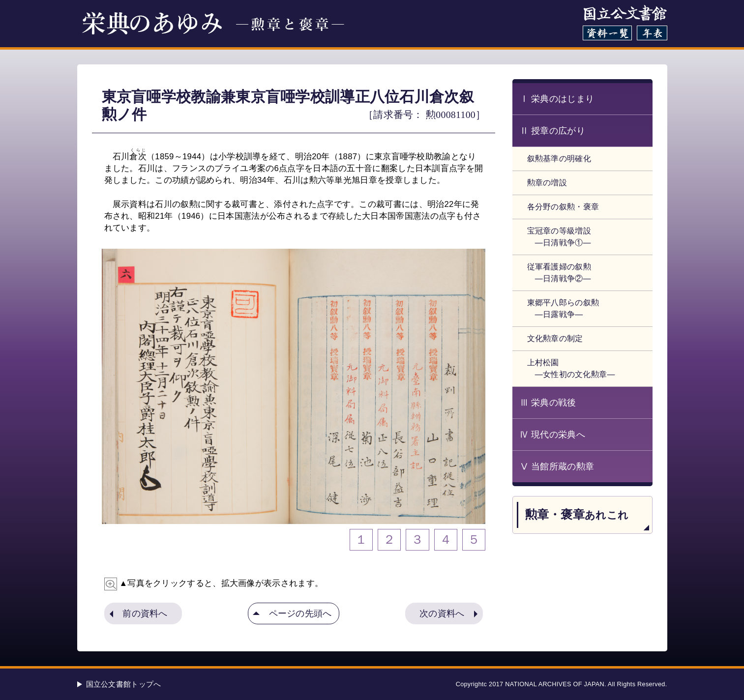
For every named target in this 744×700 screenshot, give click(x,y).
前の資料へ (145, 613)
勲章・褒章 (577, 514)
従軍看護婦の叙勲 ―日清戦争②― (559, 273)
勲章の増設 (547, 183)
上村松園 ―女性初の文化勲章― (571, 368)
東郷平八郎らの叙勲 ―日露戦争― (563, 308)
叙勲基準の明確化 (559, 159)
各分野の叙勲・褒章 (563, 207)
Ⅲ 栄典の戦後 (548, 403)
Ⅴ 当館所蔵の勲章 (557, 467)
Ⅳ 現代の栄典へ (552, 435)
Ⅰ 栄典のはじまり (557, 99)
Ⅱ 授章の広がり (552, 131)
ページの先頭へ (300, 613)
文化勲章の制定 (555, 338)
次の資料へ (442, 613)
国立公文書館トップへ (124, 684)
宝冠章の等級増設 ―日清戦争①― (559, 237)
